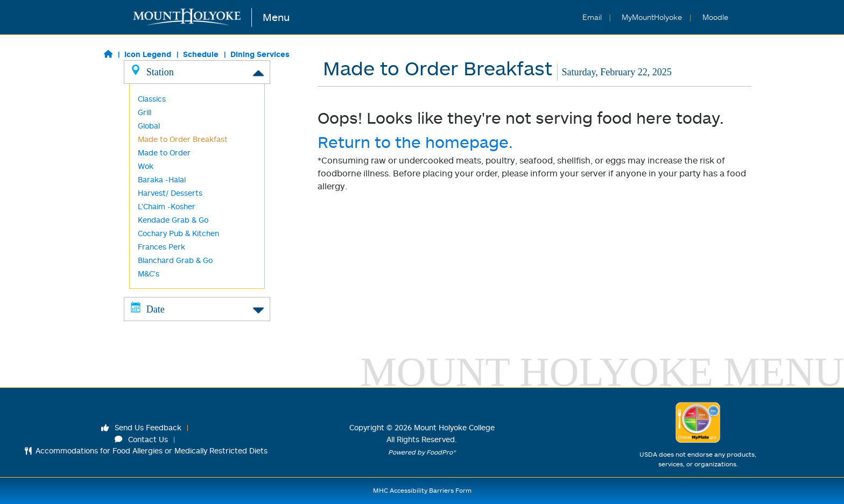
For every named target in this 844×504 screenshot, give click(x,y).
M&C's (149, 274)
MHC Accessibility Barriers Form (422, 490)
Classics (152, 99)
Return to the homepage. (415, 142)
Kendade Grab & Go (173, 220)
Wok (146, 166)
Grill (145, 112)
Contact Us (142, 439)
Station (197, 72)
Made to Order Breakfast (183, 139)
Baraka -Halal (162, 179)
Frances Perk (161, 247)
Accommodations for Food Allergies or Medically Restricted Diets (146, 450)
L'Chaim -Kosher (167, 206)
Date (197, 309)
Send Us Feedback (142, 427)
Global (149, 126)
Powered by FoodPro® (422, 452)
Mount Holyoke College (454, 427)
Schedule (201, 54)
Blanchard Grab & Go (175, 260)
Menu (276, 17)
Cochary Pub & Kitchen (178, 233)
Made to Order (164, 152)
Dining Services (260, 54)
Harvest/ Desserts (170, 193)
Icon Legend (148, 54)
